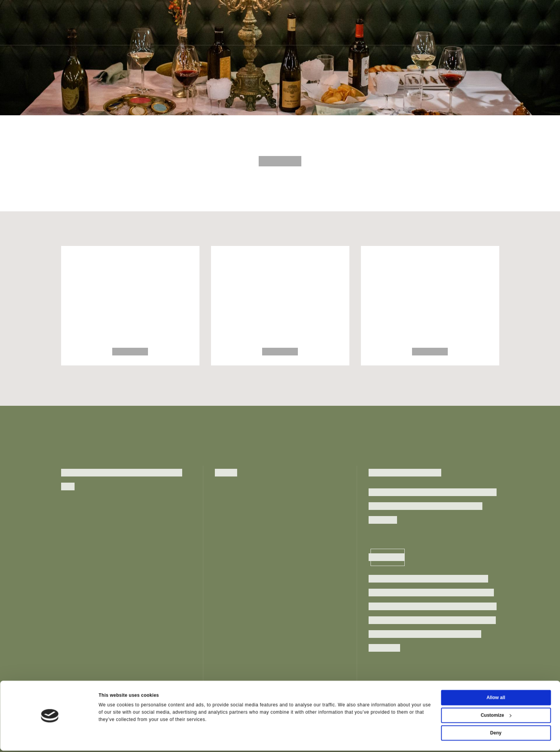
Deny (496, 734)
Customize (496, 717)
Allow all (496, 699)
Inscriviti (388, 557)
